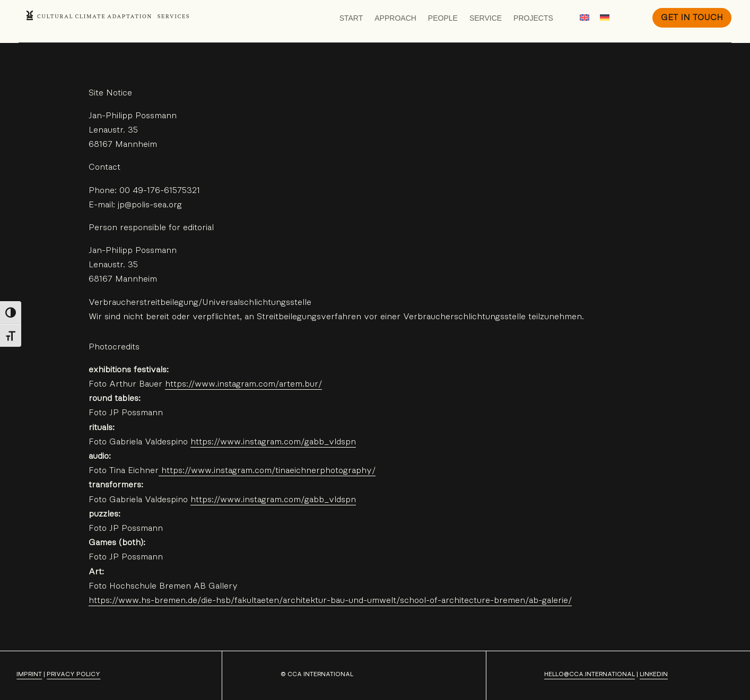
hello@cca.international (590, 674)
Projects (533, 18)
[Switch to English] (585, 17)
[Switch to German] (605, 17)
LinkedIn (654, 674)
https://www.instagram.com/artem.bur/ (243, 384)
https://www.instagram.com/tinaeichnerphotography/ (267, 470)
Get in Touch (692, 17)
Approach (395, 18)
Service (486, 18)
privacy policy (73, 674)
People (443, 18)
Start (351, 18)
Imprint (29, 674)
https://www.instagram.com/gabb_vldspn (273, 442)
